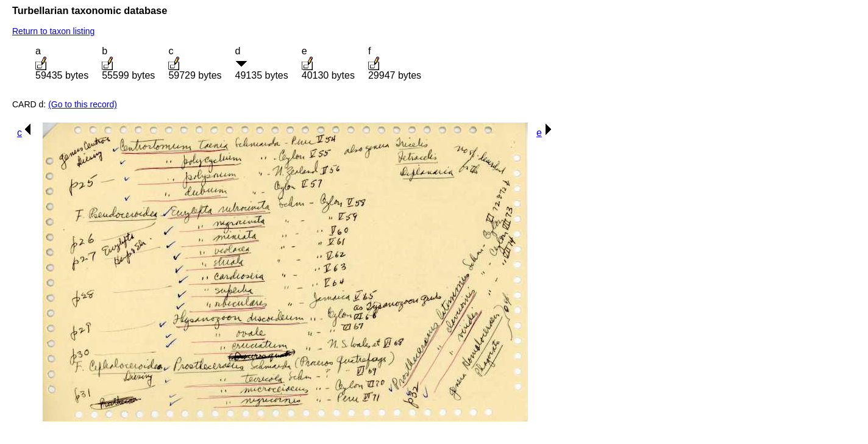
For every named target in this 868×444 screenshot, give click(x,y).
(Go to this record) (83, 104)
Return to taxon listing (53, 31)
